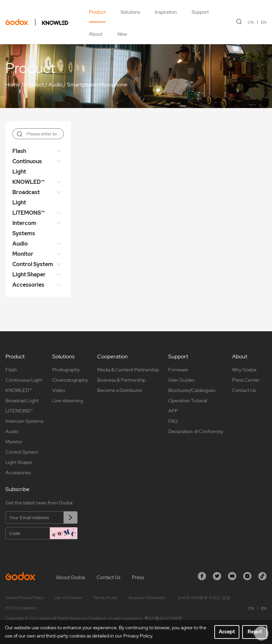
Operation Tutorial (188, 401)
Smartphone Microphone (97, 85)
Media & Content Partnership (128, 370)
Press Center (246, 380)
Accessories (28, 285)
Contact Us (244, 390)
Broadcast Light (26, 197)
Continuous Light (27, 166)
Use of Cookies (68, 598)
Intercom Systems (24, 228)
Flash (19, 151)
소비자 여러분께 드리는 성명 (204, 598)
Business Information (147, 598)
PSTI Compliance (21, 608)
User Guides (181, 380)
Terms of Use (105, 598)
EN (264, 22)
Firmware (178, 370)
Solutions (130, 12)
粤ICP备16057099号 (163, 618)
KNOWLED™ (29, 182)
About (96, 34)
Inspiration (166, 12)
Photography (66, 370)
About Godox (71, 577)
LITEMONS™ (29, 213)
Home (13, 85)
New (122, 34)
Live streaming (68, 401)
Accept (227, 632)
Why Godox (244, 370)
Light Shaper (29, 275)
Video (59, 390)
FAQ (173, 421)
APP (173, 411)
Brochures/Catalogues (192, 390)
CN (251, 22)
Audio (55, 85)
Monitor (23, 254)
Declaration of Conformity (196, 431)
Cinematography (70, 380)
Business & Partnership (121, 380)
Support (200, 12)
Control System (33, 264)
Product (97, 12)
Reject (255, 632)
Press (138, 577)
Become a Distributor (120, 390)
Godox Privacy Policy (24, 598)
